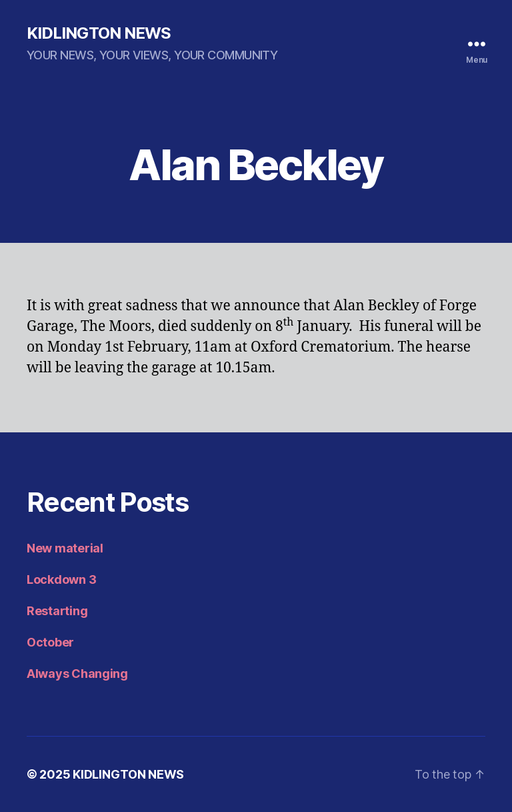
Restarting (57, 611)
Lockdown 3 (61, 579)
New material (65, 548)
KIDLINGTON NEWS (99, 33)
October (50, 642)
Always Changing (77, 674)
